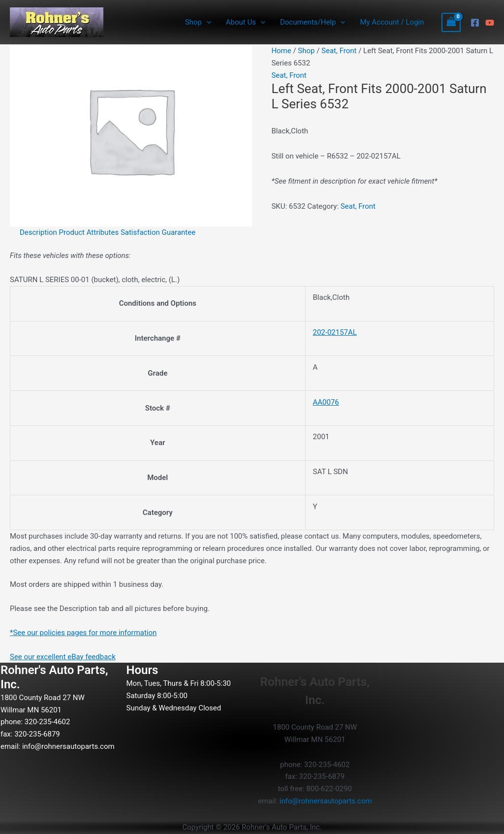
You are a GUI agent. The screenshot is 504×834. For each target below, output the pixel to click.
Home (281, 51)
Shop (198, 22)
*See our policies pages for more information (83, 633)
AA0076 (326, 402)
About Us (246, 22)
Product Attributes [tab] (89, 232)
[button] (206, 22)
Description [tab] (38, 232)
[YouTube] (490, 23)
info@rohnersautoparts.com (68, 746)
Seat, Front (339, 51)
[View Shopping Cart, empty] (451, 22)
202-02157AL (334, 332)
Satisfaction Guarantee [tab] (158, 232)
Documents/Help (313, 22)
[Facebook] (475, 23)
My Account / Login (392, 22)
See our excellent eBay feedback (63, 657)
